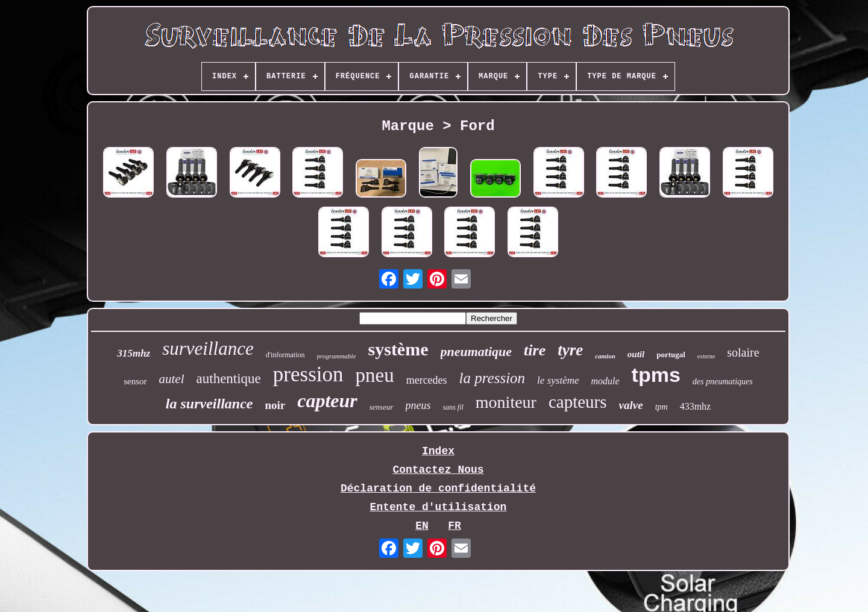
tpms (656, 375)
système (398, 349)
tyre (570, 350)
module (605, 381)
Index (438, 451)
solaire (743, 352)
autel (172, 379)
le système (558, 380)
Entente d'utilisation (439, 507)
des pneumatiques (723, 382)
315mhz (134, 353)
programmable (337, 356)
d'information (285, 355)
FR (454, 526)
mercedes (427, 380)
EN (422, 526)
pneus (418, 405)
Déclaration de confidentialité (438, 489)
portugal (671, 354)
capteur (327, 401)
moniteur (506, 402)
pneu (374, 375)
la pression (492, 378)
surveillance (208, 348)
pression (308, 374)
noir (275, 405)
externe (706, 356)
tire (535, 350)
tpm (662, 407)
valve (631, 405)
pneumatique (476, 351)
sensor (135, 381)
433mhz (696, 406)
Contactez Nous (438, 470)
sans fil (453, 407)
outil (636, 354)
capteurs (578, 402)
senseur (382, 407)
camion (605, 356)
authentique (229, 379)
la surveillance (209, 404)
